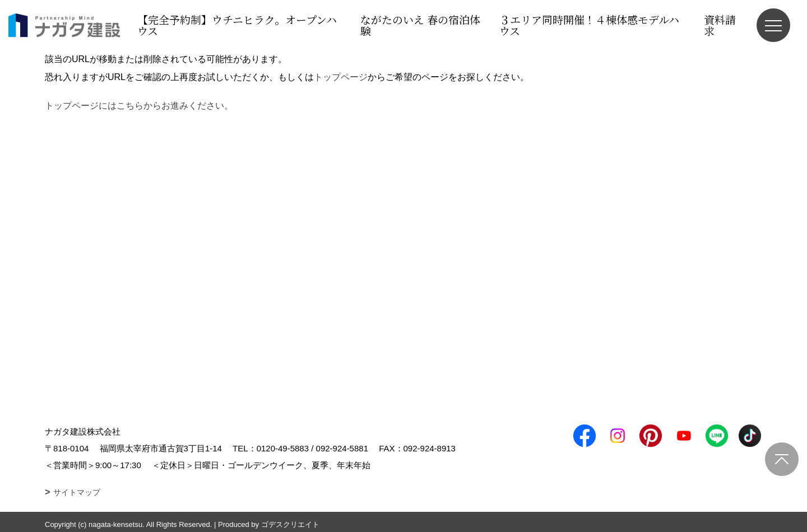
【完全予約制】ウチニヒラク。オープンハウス (237, 25)
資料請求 (720, 25)
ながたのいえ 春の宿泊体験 (420, 25)
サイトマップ (77, 492)
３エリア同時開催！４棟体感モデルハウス (589, 25)
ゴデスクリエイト (290, 524)
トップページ (341, 77)
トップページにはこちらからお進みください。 (139, 106)
